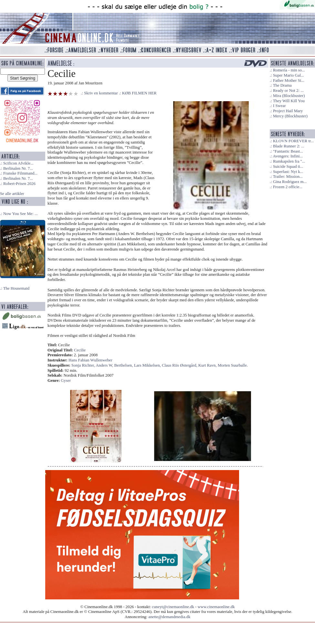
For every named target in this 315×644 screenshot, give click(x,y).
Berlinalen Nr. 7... (18, 168)
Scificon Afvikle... (18, 163)
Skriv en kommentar (101, 93)
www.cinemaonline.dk (216, 607)
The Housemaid (16, 288)
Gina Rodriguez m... (290, 182)
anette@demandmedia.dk (169, 617)
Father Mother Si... (289, 80)
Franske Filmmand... (20, 173)
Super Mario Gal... (289, 75)
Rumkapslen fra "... (289, 161)
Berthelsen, (124, 365)
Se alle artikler (12, 194)
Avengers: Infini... (288, 156)
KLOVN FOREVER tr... (293, 141)
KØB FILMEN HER (139, 93)
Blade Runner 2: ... (289, 146)
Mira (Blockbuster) (289, 96)
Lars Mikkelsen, (148, 365)
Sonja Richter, (84, 365)
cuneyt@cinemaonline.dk (173, 607)
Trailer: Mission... (288, 177)
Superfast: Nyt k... (288, 172)
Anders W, (105, 365)
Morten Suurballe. (233, 365)
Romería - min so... (289, 70)
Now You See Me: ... (21, 214)
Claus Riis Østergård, (180, 365)
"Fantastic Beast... (288, 151)
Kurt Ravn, (208, 365)
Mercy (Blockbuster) (290, 116)
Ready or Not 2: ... (288, 91)
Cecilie (80, 350)
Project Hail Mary (288, 111)
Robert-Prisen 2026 (19, 184)
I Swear (279, 106)
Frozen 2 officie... (288, 187)
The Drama (282, 85)
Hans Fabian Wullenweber (90, 360)
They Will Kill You (289, 101)
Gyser (66, 381)
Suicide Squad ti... (288, 166)
